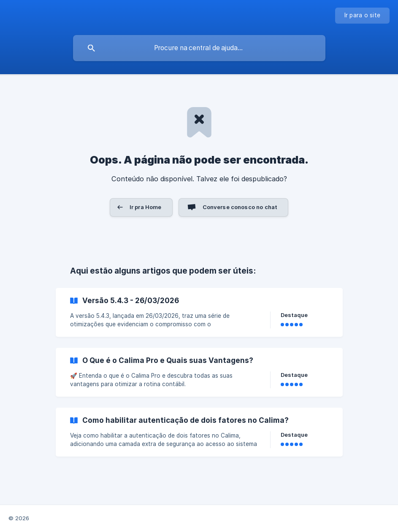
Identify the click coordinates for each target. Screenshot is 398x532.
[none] (363, 16)
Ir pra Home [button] (146, 207)
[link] (199, 312)
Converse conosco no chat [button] (240, 207)
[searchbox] (199, 48)
